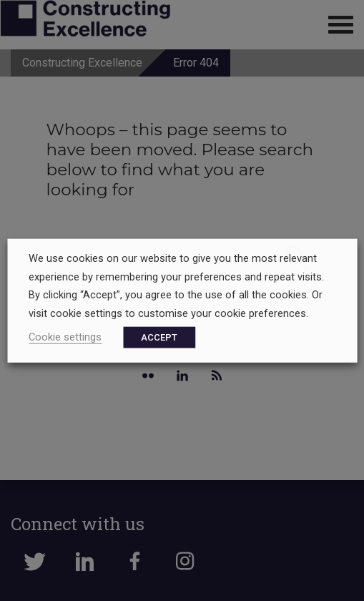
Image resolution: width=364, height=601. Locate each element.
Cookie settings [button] (65, 336)
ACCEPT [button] (159, 337)
